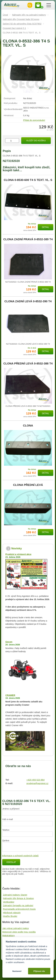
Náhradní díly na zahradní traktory (29, 15)
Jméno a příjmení (11, 809)
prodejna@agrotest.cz (37, 783)
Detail (46, 227)
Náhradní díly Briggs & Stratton (18, 898)
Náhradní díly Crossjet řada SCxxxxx (21, 19)
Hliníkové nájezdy (12, 913)
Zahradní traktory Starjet (15, 895)
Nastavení (17, 971)
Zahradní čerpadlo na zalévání (18, 905)
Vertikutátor (9, 902)
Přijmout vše (39, 971)
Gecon (9, 642)
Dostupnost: (10, 98)
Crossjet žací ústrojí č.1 (14, 28)
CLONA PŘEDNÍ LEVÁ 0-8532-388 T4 (28, 364)
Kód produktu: (11, 103)
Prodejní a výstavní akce (18, 554)
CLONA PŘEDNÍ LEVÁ (28, 485)
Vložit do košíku (36, 141)
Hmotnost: (9, 115)
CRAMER (10, 695)
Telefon (6, 830)
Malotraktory (9, 935)
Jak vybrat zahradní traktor (16, 928)
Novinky (17, 548)
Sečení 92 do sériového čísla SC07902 (22, 24)
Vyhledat (30, 5)
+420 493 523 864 (35, 780)
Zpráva (6, 840)
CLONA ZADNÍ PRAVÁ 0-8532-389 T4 (28, 239)
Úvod (5, 15)
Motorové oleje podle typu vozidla (19, 932)
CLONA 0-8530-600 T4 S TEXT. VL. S (28, 180)
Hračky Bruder (10, 916)
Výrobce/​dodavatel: (13, 109)
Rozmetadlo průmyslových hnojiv (19, 909)
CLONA (28, 426)
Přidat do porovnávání (34, 120)
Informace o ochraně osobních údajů (20, 856)
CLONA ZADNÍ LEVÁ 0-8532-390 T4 (28, 301)
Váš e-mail (8, 819)
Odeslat (11, 862)
